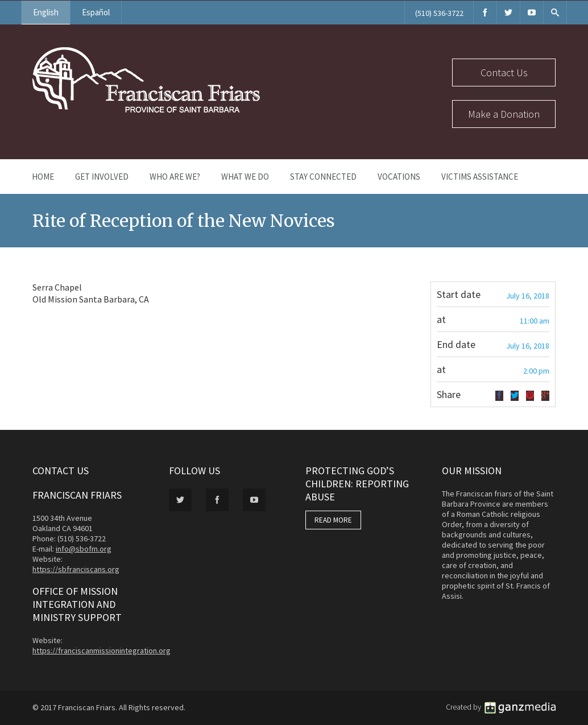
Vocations (399, 177)
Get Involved (102, 177)
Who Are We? (175, 177)
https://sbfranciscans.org (76, 569)
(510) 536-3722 (439, 13)
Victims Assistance (480, 177)
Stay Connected (323, 177)
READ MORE (333, 520)
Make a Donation (504, 114)
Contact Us (504, 72)
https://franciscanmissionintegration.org (102, 651)
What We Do (245, 177)
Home (43, 177)
